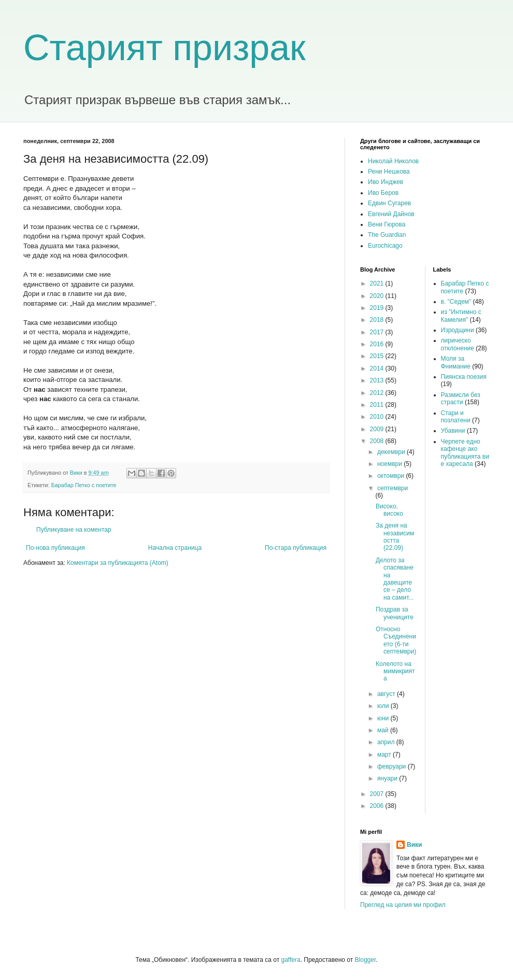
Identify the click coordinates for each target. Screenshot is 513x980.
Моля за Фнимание (456, 362)
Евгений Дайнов (391, 214)
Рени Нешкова (389, 172)
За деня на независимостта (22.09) (395, 537)
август (387, 694)
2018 (378, 320)
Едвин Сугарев (389, 203)
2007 (378, 794)
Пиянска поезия (464, 377)
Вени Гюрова (387, 224)
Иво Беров (383, 193)
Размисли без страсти (461, 399)
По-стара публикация (296, 548)
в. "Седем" (456, 302)
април (387, 742)
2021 (378, 283)
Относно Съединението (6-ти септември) (396, 640)
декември (392, 452)
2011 (378, 405)
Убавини (453, 431)
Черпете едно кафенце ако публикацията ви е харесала (465, 453)
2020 (378, 296)
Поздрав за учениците (395, 613)
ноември (390, 464)
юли (384, 706)
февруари (393, 766)
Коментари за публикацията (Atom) (118, 563)
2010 (378, 417)
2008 (378, 441)
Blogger (366, 960)
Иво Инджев (386, 182)
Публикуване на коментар (74, 530)
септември (393, 488)
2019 (378, 308)
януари (388, 778)
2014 (378, 368)
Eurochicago (385, 246)
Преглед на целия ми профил (403, 905)
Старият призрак (165, 48)
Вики (414, 845)
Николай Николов (393, 161)
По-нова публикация (55, 548)
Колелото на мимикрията (395, 671)
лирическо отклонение (458, 344)
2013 (378, 380)
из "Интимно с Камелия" (461, 316)
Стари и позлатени (456, 417)
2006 (378, 806)
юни (384, 718)
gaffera (290, 960)
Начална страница (175, 548)
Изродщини (458, 330)
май (384, 730)
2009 (378, 429)
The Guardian (387, 235)
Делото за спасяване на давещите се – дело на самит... (395, 579)
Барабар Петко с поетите (84, 485)
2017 (378, 332)
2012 (378, 393)
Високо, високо (389, 510)
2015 (378, 356)
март (385, 755)
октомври (391, 476)
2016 (378, 344)
